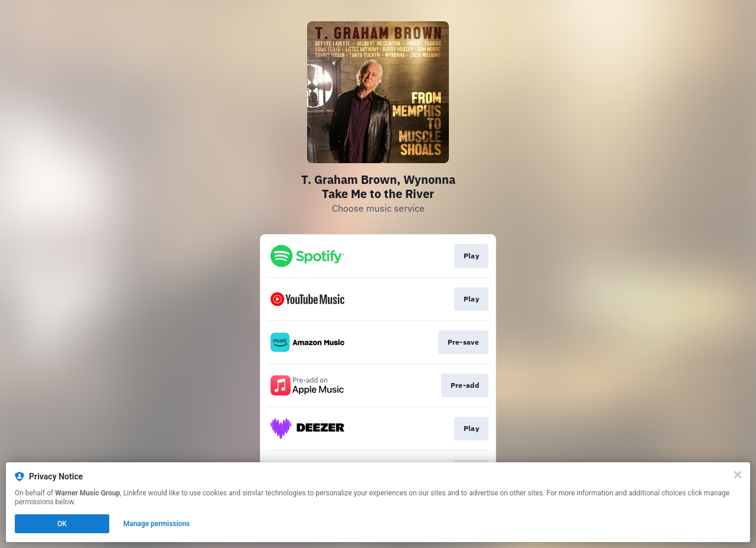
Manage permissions (157, 524)
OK (62, 524)
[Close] (738, 475)
